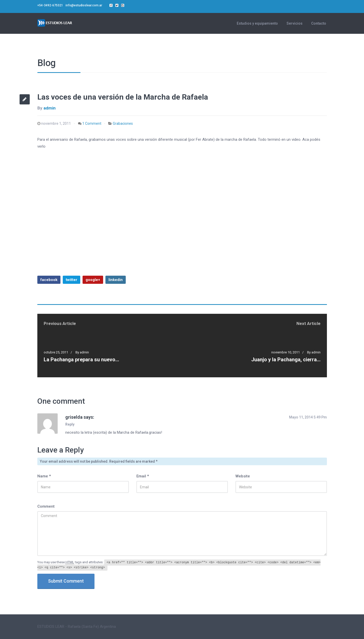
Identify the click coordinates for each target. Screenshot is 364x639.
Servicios (295, 23)
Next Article (308, 323)
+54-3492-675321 (50, 5)
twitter (72, 280)
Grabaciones (123, 123)
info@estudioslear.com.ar (84, 5)
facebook (49, 280)
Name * (44, 476)
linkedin (116, 280)
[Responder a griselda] (71, 424)
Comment (46, 506)
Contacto (319, 23)
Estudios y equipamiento (257, 23)
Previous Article (60, 323)
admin (50, 108)
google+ (93, 280)
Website (243, 476)
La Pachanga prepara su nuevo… (81, 360)
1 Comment (92, 123)
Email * (143, 476)
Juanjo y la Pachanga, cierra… (286, 360)
